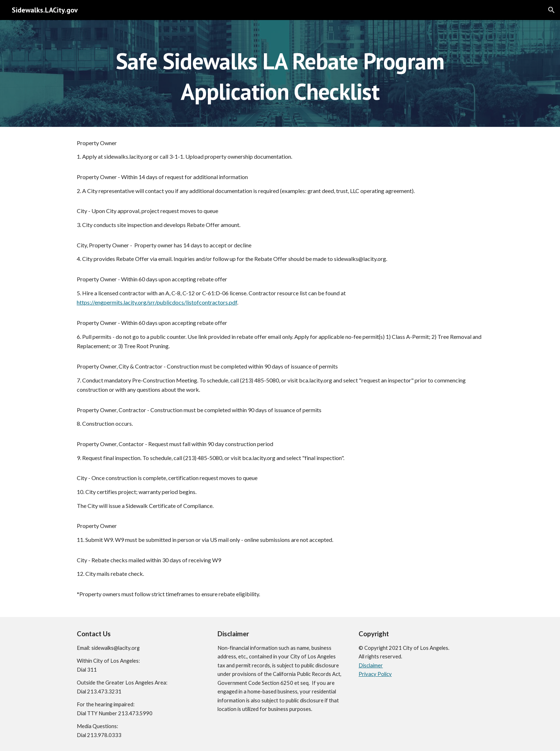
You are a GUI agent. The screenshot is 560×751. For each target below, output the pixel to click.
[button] (551, 10)
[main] (280, 73)
